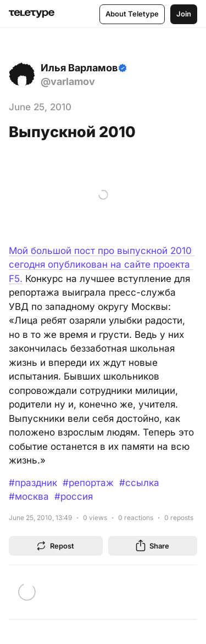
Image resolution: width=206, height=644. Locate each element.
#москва (29, 496)
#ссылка (139, 483)
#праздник (33, 483)
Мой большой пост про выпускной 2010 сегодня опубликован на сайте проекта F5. (102, 265)
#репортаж (88, 483)
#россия (74, 496)
